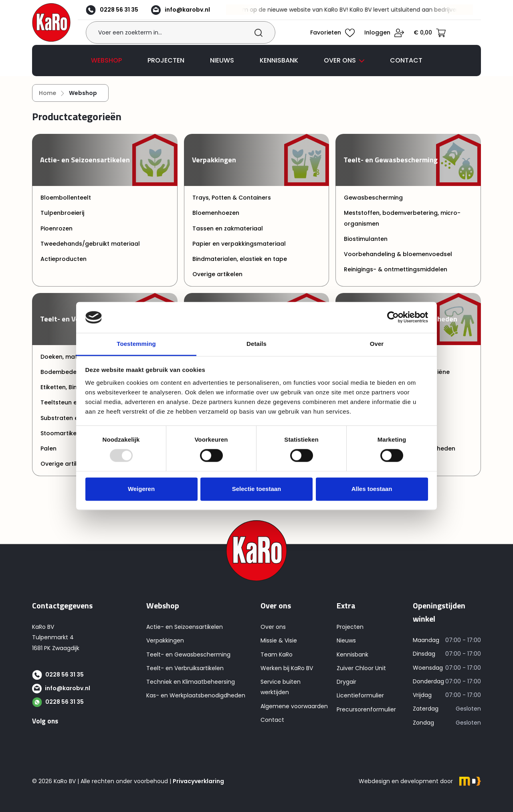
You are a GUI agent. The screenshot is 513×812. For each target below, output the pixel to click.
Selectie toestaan (257, 489)
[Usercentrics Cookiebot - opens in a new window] (393, 317)
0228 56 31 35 (124, 11)
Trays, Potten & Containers (232, 203)
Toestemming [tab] (136, 344)
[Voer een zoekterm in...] (185, 36)
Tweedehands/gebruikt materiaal (90, 249)
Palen (48, 454)
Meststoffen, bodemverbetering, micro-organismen (402, 224)
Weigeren (141, 489)
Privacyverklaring (198, 781)
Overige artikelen (217, 280)
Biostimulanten (366, 244)
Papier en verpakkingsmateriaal (239, 249)
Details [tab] (256, 344)
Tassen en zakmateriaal (228, 234)
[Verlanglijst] (334, 36)
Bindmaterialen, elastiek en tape (240, 264)
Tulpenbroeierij (62, 218)
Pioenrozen (57, 234)
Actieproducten (64, 264)
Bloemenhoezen (216, 218)
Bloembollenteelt (66, 203)
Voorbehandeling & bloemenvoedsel (398, 259)
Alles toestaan (372, 489)
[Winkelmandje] (431, 36)
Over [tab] (377, 344)
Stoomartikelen (63, 438)
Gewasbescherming (373, 203)
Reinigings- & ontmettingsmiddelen (396, 275)
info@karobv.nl (193, 11)
